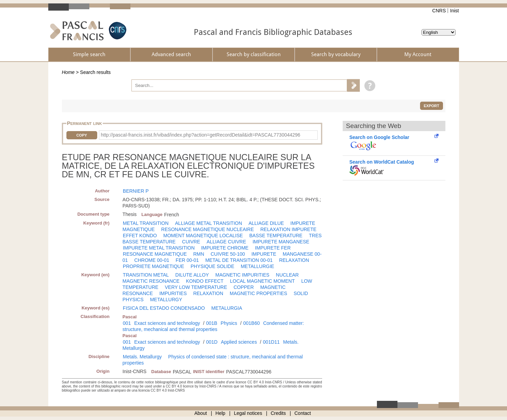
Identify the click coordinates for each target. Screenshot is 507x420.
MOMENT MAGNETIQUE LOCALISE (203, 236)
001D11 (271, 342)
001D (212, 342)
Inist (455, 11)
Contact (303, 413)
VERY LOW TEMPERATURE (196, 287)
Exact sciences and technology (167, 323)
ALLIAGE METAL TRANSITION (208, 223)
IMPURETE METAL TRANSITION (159, 248)
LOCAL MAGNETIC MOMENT (262, 281)
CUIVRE (191, 242)
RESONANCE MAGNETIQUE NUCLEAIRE (208, 229)
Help (220, 413)
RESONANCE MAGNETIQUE (155, 254)
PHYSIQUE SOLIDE (213, 266)
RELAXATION (294, 260)
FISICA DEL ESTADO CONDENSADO (164, 308)
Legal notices (248, 413)
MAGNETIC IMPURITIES (242, 275)
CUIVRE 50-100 (228, 254)
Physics (229, 323)
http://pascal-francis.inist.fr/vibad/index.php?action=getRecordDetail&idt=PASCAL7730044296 (201, 135)
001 (127, 323)
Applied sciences (239, 342)
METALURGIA (227, 308)
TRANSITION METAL (146, 275)
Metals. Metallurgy (142, 357)
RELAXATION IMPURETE (288, 229)
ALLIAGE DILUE (266, 223)
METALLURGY (166, 300)
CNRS (439, 11)
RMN (199, 254)
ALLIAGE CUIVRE (226, 242)
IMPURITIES (173, 293)
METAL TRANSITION (146, 223)
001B (212, 323)
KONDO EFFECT (205, 281)
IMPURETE (264, 254)
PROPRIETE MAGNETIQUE (154, 266)
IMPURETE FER (273, 248)
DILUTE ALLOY (192, 275)
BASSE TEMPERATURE (276, 236)
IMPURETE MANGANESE (281, 242)
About (201, 413)
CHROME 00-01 (152, 260)
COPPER (244, 287)
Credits (278, 413)
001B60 (251, 323)
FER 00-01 (187, 260)
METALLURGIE (257, 266)
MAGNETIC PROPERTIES (258, 293)
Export (432, 106)
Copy (82, 135)
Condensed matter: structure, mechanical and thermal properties (213, 326)
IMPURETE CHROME (225, 248)
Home (68, 72)
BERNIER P (136, 191)
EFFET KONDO (140, 236)
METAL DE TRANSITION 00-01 (239, 260)
